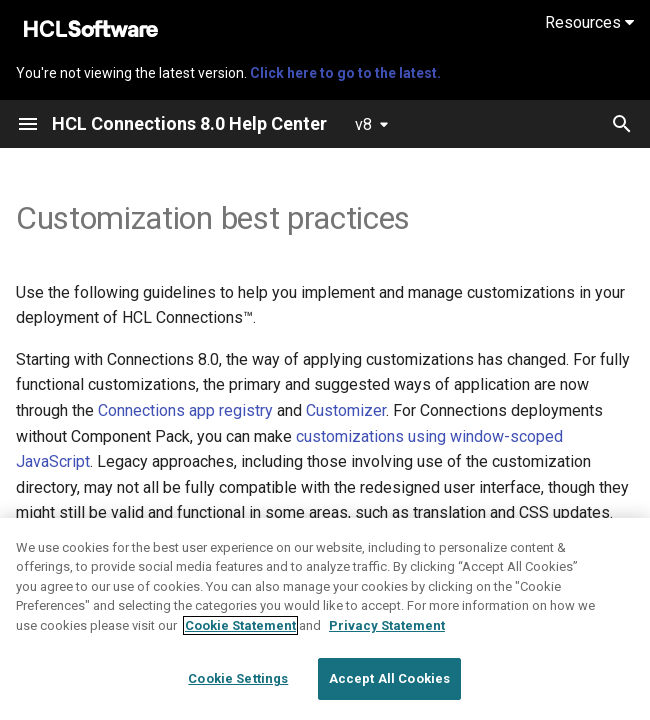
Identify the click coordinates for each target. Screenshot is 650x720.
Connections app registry (185, 410)
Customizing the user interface (332, 538)
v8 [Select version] (363, 124)
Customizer (346, 410)
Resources (589, 22)
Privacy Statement (387, 658)
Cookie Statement (240, 658)
